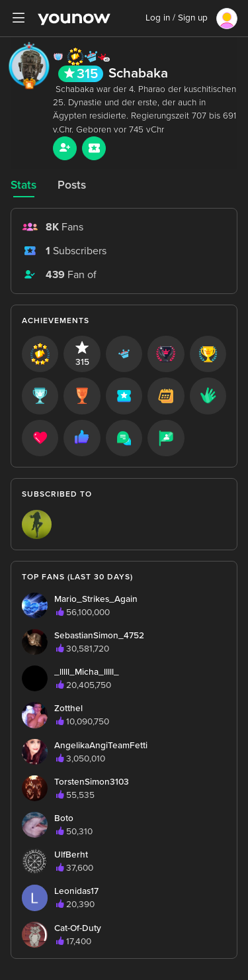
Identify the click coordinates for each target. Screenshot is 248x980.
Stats (23, 185)
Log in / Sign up (177, 18)
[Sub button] (94, 148)
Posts (72, 185)
